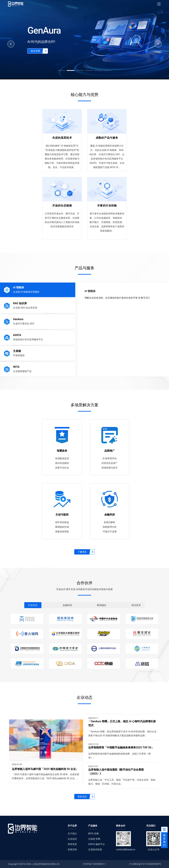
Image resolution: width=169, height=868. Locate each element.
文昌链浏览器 (95, 849)
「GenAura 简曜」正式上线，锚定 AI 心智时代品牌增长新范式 (122, 723)
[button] (61, 70)
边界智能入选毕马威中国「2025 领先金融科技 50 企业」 (45, 769)
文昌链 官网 (94, 839)
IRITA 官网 (93, 834)
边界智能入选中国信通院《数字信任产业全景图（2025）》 (116, 772)
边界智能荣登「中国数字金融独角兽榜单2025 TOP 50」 (121, 747)
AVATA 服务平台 (97, 844)
